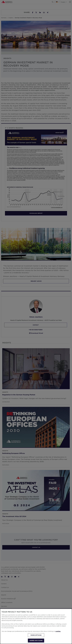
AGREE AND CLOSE (36, 640)
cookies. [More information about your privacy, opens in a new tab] (58, 631)
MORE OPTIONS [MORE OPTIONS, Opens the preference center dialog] (36, 635)
